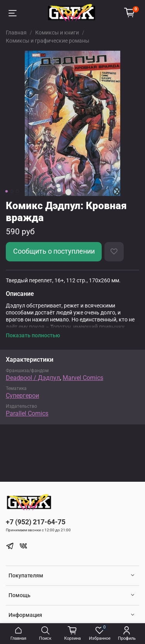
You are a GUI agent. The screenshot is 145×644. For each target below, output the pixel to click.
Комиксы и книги (57, 33)
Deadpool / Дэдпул (33, 378)
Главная (16, 33)
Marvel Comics (83, 378)
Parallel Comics (27, 413)
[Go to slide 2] (12, 191)
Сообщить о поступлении (54, 251)
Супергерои (22, 396)
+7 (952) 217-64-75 (36, 522)
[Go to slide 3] (17, 191)
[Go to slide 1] (6, 191)
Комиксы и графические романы (48, 41)
